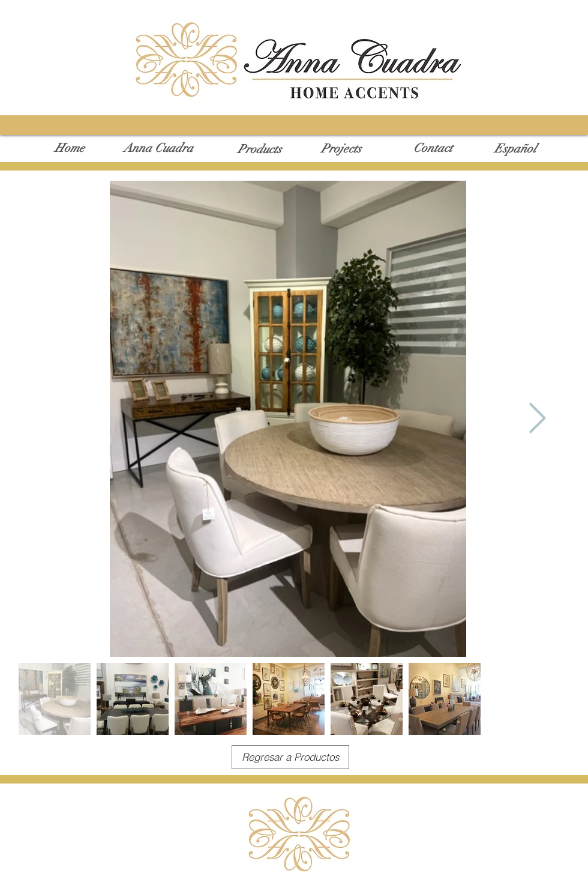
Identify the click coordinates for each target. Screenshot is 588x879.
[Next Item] (537, 418)
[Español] (515, 149)
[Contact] (433, 148)
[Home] (69, 148)
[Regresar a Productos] (290, 757)
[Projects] (341, 149)
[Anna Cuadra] (158, 148)
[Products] (259, 150)
